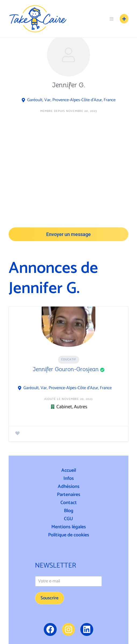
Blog (69, 511)
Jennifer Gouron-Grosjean (66, 369)
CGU (68, 519)
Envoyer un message (68, 234)
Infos (69, 478)
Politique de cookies (69, 535)
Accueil (69, 470)
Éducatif (69, 360)
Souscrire (50, 598)
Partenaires (69, 495)
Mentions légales (69, 527)
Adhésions (69, 487)
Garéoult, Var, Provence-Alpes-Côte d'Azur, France (71, 100)
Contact (69, 503)
